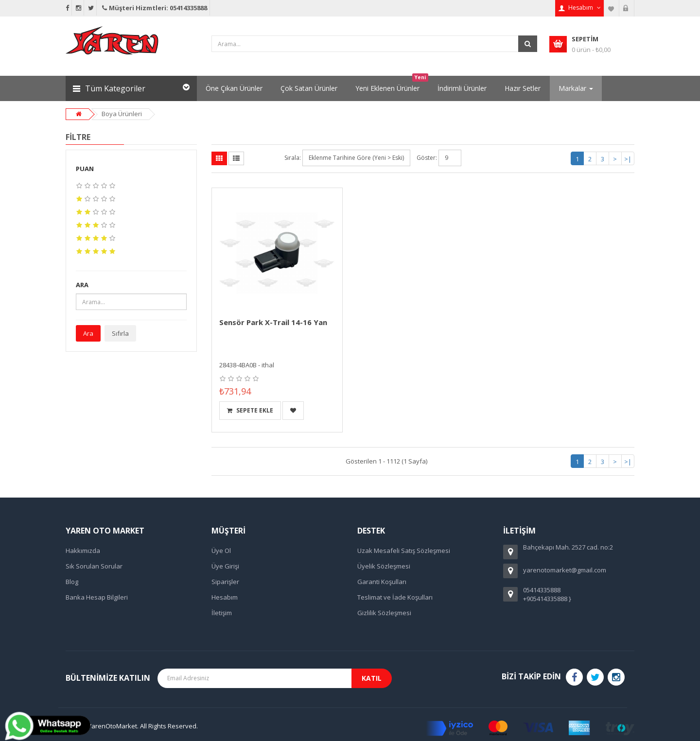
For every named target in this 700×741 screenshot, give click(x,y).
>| (628, 159)
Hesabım (225, 597)
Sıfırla (120, 333)
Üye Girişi (225, 566)
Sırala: (293, 158)
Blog (72, 582)
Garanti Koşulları (382, 582)
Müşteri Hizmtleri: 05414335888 (154, 8)
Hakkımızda (83, 551)
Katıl (372, 678)
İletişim (222, 613)
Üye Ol (221, 551)
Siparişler (225, 582)
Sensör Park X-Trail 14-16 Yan (273, 322)
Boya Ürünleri (122, 114)
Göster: (427, 158)
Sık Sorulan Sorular (94, 566)
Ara (88, 333)
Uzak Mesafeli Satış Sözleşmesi (404, 551)
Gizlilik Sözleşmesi (384, 613)
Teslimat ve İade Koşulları (395, 597)
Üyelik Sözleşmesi (384, 566)
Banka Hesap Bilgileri (97, 597)
